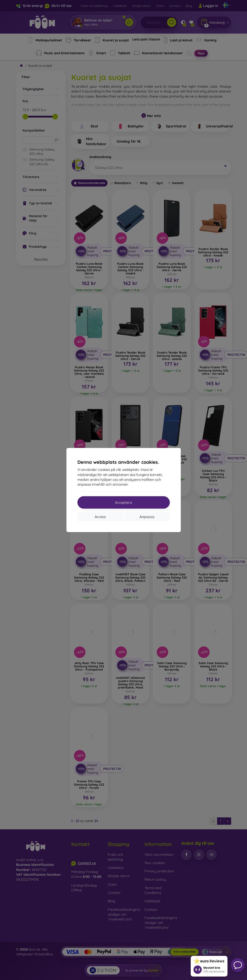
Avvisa (100, 517)
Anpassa (147, 517)
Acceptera (123, 502)
